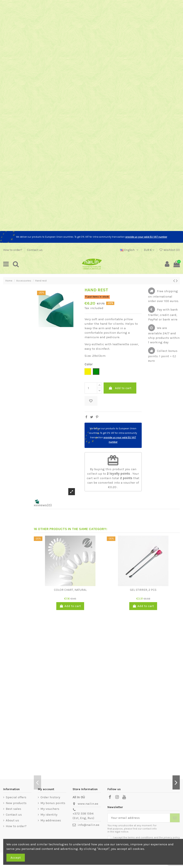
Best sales (13, 809)
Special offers (16, 797)
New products (16, 803)
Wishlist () (169, 250)
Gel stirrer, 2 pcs (143, 590)
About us (12, 820)
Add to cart (120, 388)
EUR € (149, 250)
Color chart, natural (70, 590)
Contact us (35, 250)
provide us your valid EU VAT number (146, 237)
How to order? (13, 250)
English (130, 250)
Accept (16, 858)
